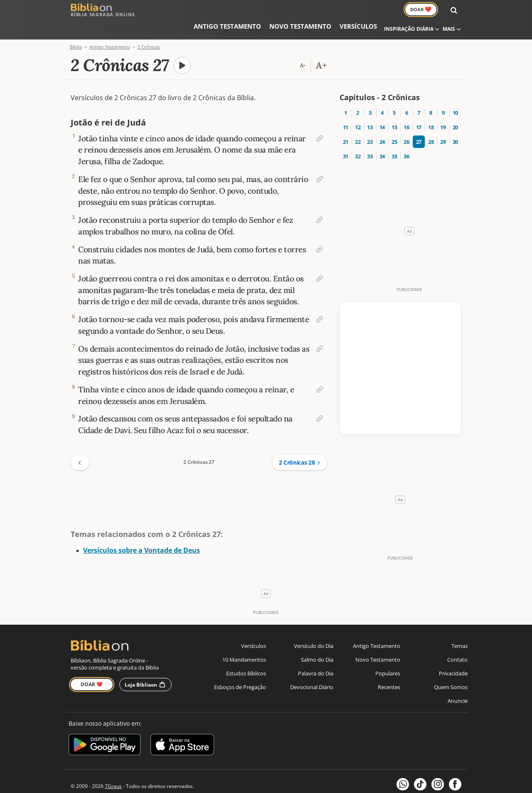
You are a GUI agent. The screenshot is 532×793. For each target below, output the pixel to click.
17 (419, 108)
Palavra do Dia (316, 657)
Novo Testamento (261, 10)
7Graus (113, 770)
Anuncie (458, 685)
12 (358, 108)
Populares (388, 657)
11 (346, 108)
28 (431, 123)
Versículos (308, 10)
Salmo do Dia (317, 643)
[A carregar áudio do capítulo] (183, 47)
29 (443, 123)
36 (406, 137)
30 (455, 123)
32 (358, 137)
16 (406, 108)
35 (394, 137)
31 (346, 137)
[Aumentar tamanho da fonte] (321, 47)
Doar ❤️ (92, 668)
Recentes (389, 671)
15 (394, 108)
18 (431, 108)
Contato (457, 643)
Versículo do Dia (314, 630)
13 (370, 108)
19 (443, 108)
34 (382, 137)
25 (394, 123)
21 (346, 123)
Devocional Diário (312, 671)
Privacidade (453, 657)
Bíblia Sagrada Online (103, 10)
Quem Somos (451, 671)
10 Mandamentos (244, 643)
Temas (459, 630)
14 (382, 108)
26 (406, 123)
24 (382, 123)
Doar (429, 10)
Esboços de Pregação (240, 671)
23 (370, 123)
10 (455, 94)
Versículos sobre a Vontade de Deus (142, 534)
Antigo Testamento (203, 10)
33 (370, 137)
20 (455, 108)
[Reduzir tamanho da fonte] (303, 47)
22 (358, 123)
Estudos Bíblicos (246, 657)
